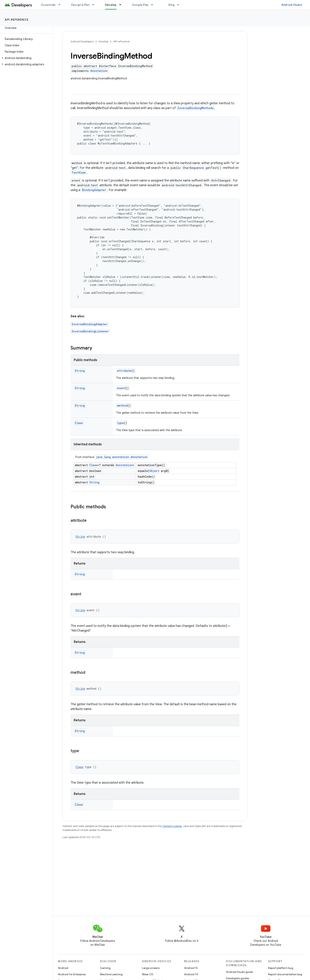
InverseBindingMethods (196, 108)
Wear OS (148, 974)
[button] (26, 58)
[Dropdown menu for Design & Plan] (95, 5)
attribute (124, 371)
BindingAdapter (94, 190)
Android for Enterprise (72, 974)
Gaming (105, 968)
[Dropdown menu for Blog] (180, 5)
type (120, 423)
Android (63, 968)
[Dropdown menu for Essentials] (61, 5)
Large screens (151, 968)
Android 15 (191, 968)
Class (79, 423)
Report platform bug (281, 968)
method (122, 405)
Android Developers (82, 41)
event (121, 388)
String (80, 371)
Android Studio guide (239, 972)
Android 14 (191, 974)
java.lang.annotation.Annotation (122, 457)
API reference (17, 20)
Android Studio (292, 5)
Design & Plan (80, 5)
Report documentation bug (285, 974)
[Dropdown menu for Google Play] (154, 5)
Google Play (140, 5)
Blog (172, 5)
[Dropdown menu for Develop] (122, 5)
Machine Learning (111, 974)
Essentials (49, 5)
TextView (79, 173)
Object (154, 471)
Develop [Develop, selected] (111, 5)
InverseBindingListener (90, 331)
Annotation (99, 71)
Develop (103, 41)
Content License (172, 826)
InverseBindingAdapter (90, 324)
